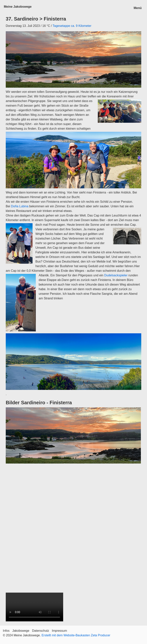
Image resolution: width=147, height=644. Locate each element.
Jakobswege (21, 631)
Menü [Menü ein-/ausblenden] (138, 8)
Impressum (59, 631)
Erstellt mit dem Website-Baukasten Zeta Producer (76, 635)
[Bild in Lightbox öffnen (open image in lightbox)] (73, 435)
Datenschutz (41, 631)
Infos (6, 631)
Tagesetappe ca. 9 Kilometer (72, 26)
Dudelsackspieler (116, 275)
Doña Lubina (20, 206)
